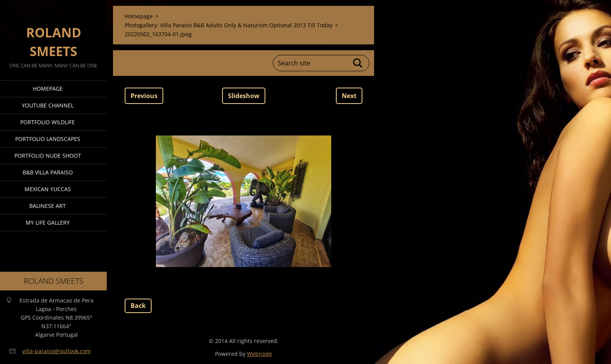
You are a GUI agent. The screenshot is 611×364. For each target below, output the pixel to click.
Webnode (260, 354)
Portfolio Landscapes (48, 139)
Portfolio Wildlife (48, 122)
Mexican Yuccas (48, 189)
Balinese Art (48, 206)
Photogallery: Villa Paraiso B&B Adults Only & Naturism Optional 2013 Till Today (229, 25)
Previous (144, 96)
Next (349, 96)
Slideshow (244, 96)
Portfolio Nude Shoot (48, 156)
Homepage (48, 89)
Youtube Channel (48, 105)
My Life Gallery (48, 222)
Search (358, 63)
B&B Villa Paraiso (48, 172)
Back (138, 306)
